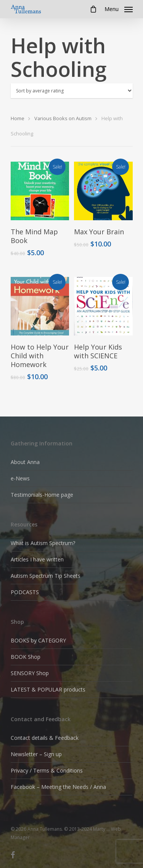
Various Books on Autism (63, 118)
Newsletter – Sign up (36, 754)
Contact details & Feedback (45, 738)
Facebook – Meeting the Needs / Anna (58, 787)
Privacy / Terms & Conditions (47, 770)
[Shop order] (72, 91)
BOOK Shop (26, 657)
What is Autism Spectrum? (43, 543)
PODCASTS (25, 592)
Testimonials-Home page (42, 495)
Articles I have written (37, 559)
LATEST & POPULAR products (48, 689)
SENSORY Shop (30, 673)
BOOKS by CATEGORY (38, 640)
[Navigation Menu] (119, 8)
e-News (20, 478)
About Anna (25, 462)
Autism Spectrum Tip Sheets (46, 576)
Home (18, 118)
